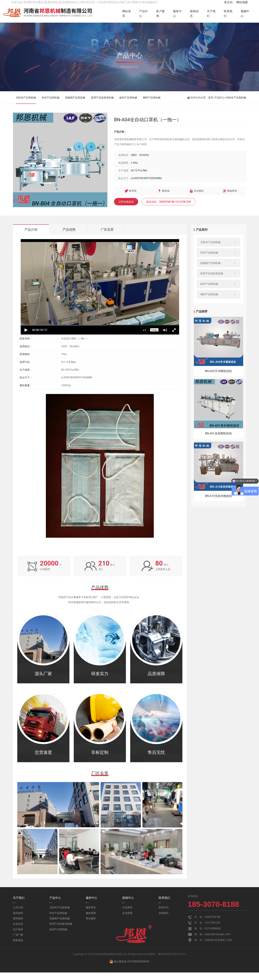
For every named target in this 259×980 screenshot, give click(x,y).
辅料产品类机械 (152, 105)
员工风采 (18, 937)
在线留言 (164, 920)
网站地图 (242, 2)
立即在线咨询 (126, 209)
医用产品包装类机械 (102, 105)
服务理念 (91, 915)
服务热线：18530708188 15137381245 (169, 209)
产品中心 (129, 14)
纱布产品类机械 (51, 105)
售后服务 (91, 926)
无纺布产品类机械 (26, 105)
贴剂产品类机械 (128, 105)
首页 (211, 105)
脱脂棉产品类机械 (75, 105)
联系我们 (226, 14)
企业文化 (18, 931)
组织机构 (18, 926)
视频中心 (245, 14)
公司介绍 (18, 915)
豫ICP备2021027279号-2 (172, 962)
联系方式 (164, 915)
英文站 (228, 2)
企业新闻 (127, 920)
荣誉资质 (18, 948)
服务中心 (168, 14)
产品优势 (69, 237)
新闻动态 (187, 14)
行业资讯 (127, 915)
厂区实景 (107, 237)
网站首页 (110, 14)
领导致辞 (18, 920)
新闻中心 (128, 905)
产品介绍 (31, 237)
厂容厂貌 (18, 942)
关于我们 (206, 14)
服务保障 (91, 920)
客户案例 (148, 14)
